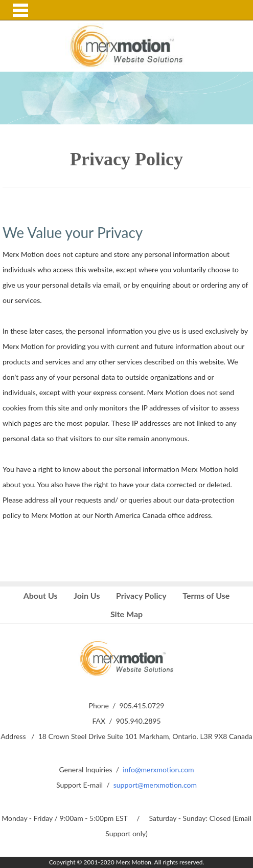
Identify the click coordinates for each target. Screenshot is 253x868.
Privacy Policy (141, 595)
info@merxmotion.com (158, 769)
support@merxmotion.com (155, 785)
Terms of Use (206, 595)
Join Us (87, 595)
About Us (41, 595)
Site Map (126, 614)
